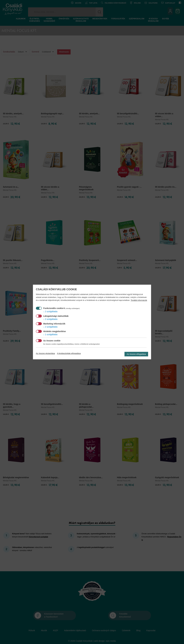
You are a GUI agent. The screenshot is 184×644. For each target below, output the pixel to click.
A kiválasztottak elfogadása (69, 353)
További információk (139, 300)
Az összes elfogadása (136, 354)
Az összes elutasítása (45, 353)
